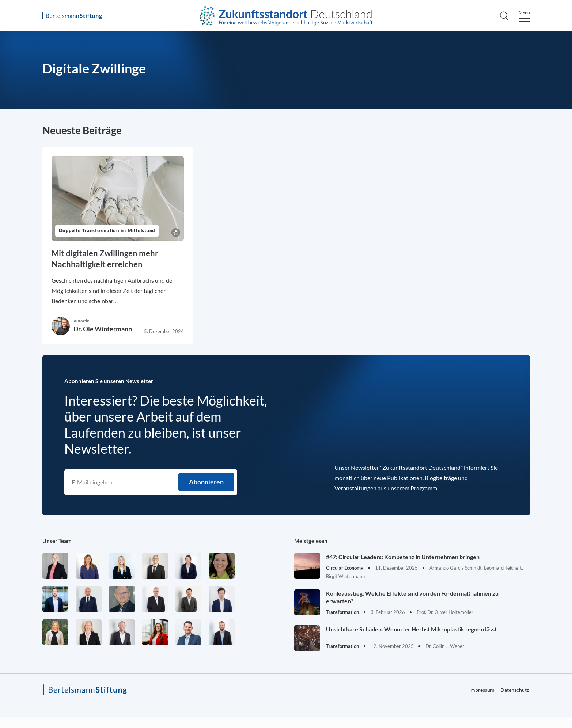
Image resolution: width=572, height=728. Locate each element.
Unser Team (57, 541)
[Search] (504, 16)
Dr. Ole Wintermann (103, 329)
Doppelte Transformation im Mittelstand (107, 231)
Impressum (482, 690)
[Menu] (524, 16)
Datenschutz (515, 690)
